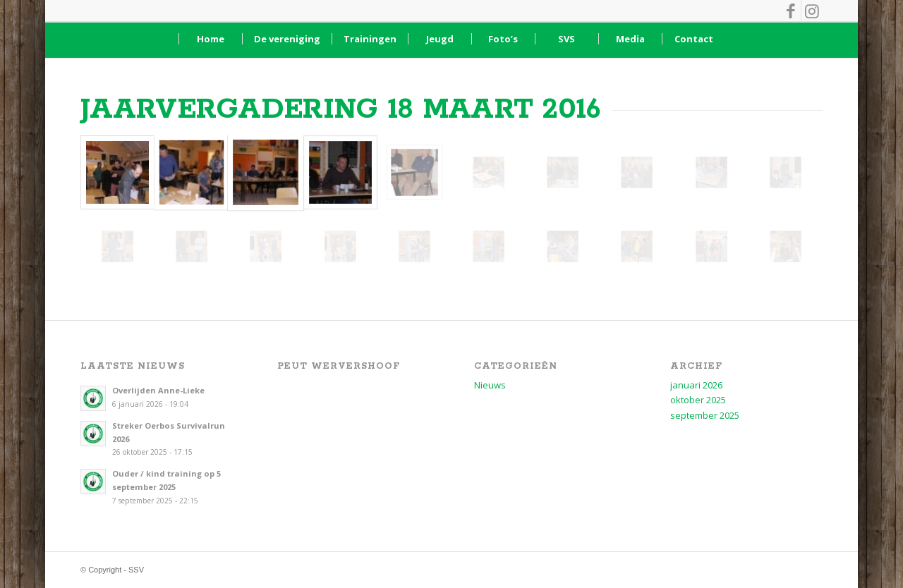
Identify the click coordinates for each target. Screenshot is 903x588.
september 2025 (705, 415)
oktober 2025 (698, 400)
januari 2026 (696, 385)
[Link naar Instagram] (812, 11)
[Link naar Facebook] (790, 11)
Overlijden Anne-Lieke (158, 390)
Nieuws (490, 385)
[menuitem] (210, 39)
